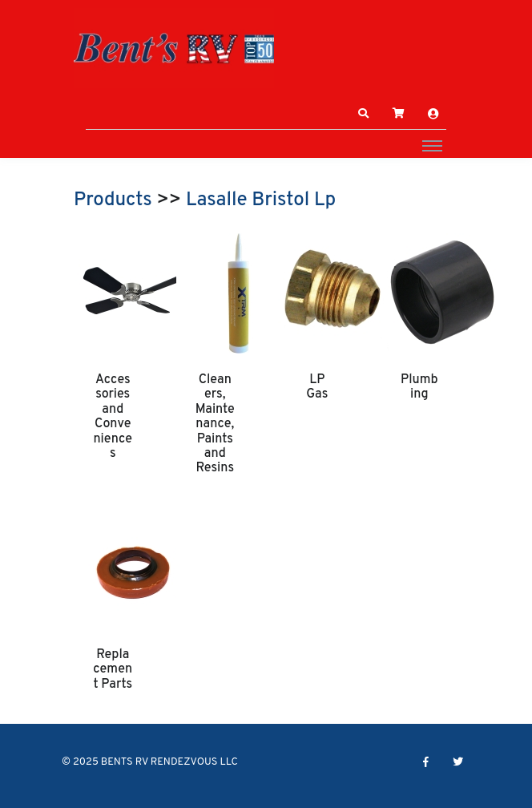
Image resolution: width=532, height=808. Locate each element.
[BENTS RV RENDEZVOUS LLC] (174, 48)
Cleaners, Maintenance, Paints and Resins (215, 424)
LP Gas (317, 387)
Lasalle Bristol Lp (261, 200)
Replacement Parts (113, 670)
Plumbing (419, 387)
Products (113, 200)
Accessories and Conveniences (113, 417)
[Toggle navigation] (432, 145)
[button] (364, 114)
